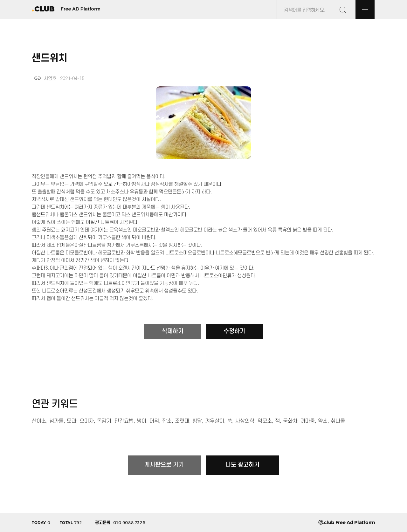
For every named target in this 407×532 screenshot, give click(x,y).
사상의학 (245, 421)
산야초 (39, 421)
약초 (323, 421)
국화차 (290, 421)
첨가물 (56, 421)
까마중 (308, 421)
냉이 (141, 421)
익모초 (265, 421)
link (38, 78)
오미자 (87, 421)
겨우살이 (215, 421)
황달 (197, 421)
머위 (154, 421)
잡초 (167, 421)
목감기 (104, 421)
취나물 (338, 421)
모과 (72, 421)
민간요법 (124, 421)
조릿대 (182, 421)
